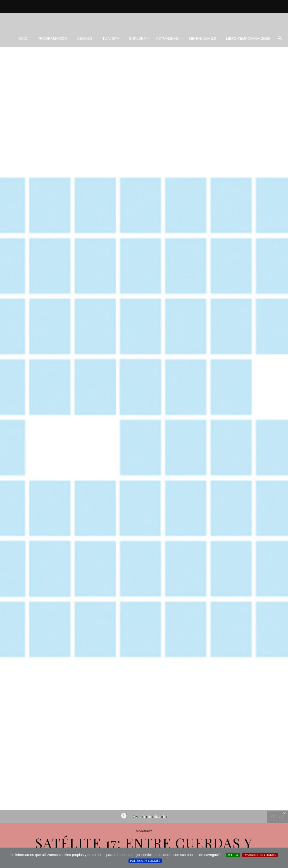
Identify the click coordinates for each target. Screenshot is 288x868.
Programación (52, 38)
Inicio (22, 38)
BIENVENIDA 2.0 (202, 38)
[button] (280, 38)
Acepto (233, 855)
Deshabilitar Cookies (260, 855)
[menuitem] (22, 39)
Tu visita (111, 38)
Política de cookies (145, 861)
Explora (137, 38)
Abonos (85, 38)
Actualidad (167, 38)
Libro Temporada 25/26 (248, 38)
